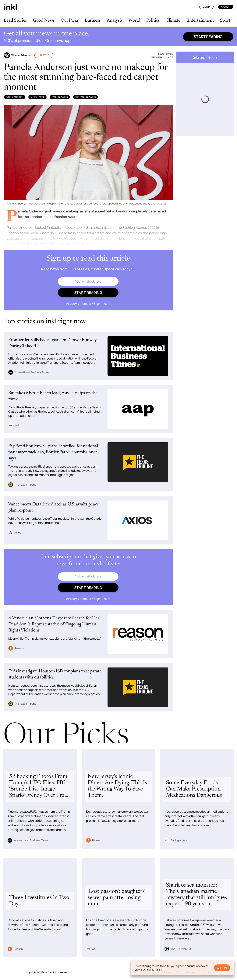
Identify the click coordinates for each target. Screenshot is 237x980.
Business (93, 20)
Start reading (208, 37)
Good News (44, 20)
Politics (153, 20)
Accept (222, 968)
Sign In (206, 7)
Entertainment (200, 20)
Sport (225, 20)
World (134, 20)
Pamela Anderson (15, 97)
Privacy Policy (154, 970)
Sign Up (226, 7)
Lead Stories (15, 20)
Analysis (115, 20)
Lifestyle (44, 55)
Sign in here (102, 304)
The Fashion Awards (86, 97)
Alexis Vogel (37, 97)
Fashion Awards (60, 97)
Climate (173, 20)
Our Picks (70, 20)
